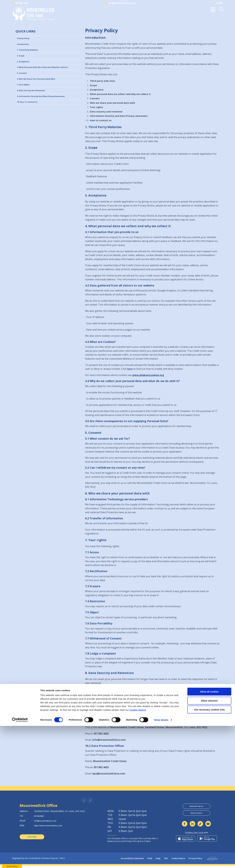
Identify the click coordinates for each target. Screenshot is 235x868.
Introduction (24, 46)
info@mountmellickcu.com (122, 3)
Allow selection (209, 843)
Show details (161, 862)
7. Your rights (25, 96)
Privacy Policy (25, 39)
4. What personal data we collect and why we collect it (48, 74)
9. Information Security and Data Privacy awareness (47, 109)
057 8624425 (41, 816)
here (130, 369)
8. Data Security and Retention (35, 102)
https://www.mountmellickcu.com (52, 825)
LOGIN (219, 3)
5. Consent (23, 82)
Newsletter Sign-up (196, 807)
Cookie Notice (138, 852)
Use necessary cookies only (209, 852)
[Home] (33, 14)
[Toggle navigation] (213, 10)
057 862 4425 (22, 3)
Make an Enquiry (196, 815)
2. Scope (22, 59)
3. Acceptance (25, 66)
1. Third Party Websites (31, 52)
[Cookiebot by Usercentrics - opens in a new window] (20, 862)
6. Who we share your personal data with (41, 89)
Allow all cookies (209, 834)
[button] (222, 10)
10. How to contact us (30, 116)
